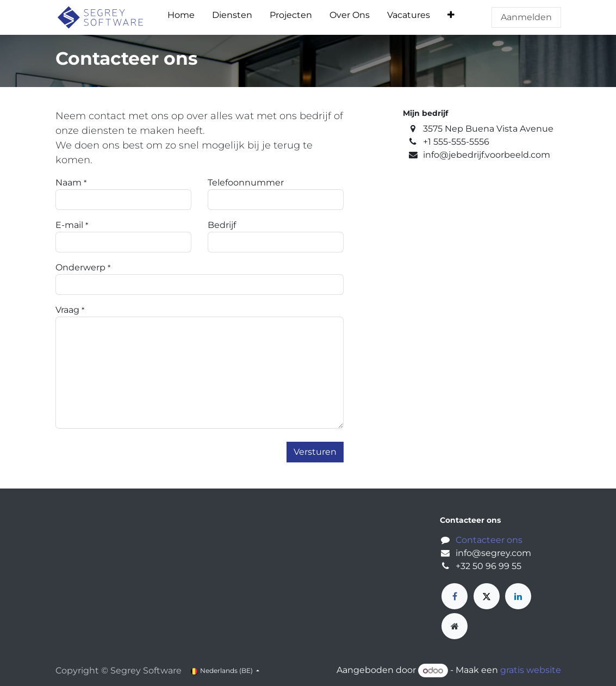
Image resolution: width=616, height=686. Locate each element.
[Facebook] (455, 596)
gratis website (531, 670)
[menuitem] (181, 17)
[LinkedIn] (518, 596)
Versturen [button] (315, 452)
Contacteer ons (489, 540)
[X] (487, 596)
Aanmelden (526, 17)
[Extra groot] (455, 626)
